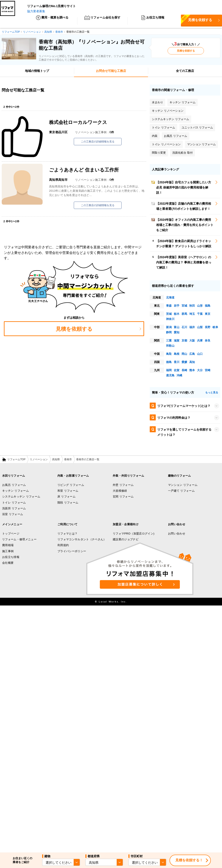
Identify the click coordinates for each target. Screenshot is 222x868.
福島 (208, 306)
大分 (200, 371)
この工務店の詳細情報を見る (98, 142)
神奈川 (170, 320)
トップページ (11, 534)
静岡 (169, 333)
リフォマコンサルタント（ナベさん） (82, 540)
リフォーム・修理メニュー (19, 540)
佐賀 (177, 371)
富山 (177, 328)
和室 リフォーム (68, 492)
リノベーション (39, 460)
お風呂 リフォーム (14, 486)
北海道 (170, 298)
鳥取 (169, 354)
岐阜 (215, 328)
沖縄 (179, 376)
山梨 (200, 328)
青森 (169, 306)
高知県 (56, 460)
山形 (200, 306)
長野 (208, 328)
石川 (184, 328)
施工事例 (8, 552)
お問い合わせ (177, 534)
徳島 (169, 363)
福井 (192, 328)
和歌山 (170, 346)
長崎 (184, 371)
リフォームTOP (16, 460)
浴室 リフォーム (13, 515)
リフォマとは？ (67, 534)
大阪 (192, 341)
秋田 (192, 306)
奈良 (208, 341)
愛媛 (184, 363)
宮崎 (208, 371)
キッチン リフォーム (15, 492)
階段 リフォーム (68, 503)
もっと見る (212, 393)
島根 (177, 354)
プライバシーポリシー (72, 552)
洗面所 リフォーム (14, 509)
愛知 (177, 333)
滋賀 (177, 341)
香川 (177, 363)
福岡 (169, 371)
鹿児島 (170, 376)
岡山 (184, 354)
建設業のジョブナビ (126, 540)
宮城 (184, 306)
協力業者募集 (36, 11)
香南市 (68, 460)
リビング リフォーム (71, 486)
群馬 (184, 314)
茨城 (169, 314)
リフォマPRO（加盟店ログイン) (134, 534)
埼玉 (192, 314)
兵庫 (200, 341)
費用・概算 (52, 22)
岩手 (177, 306)
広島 (192, 354)
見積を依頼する (186, 52)
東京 (208, 314)
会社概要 (8, 564)
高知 (192, 363)
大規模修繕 (120, 492)
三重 (169, 341)
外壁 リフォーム (123, 486)
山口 (200, 354)
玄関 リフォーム (123, 497)
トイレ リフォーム (14, 503)
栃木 (177, 314)
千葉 (200, 314)
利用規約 (63, 546)
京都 (184, 341)
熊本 (192, 371)
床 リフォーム (66, 497)
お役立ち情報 (153, 22)
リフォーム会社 (102, 22)
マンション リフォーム (183, 486)
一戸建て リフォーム (181, 492)
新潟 (169, 328)
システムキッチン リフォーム (21, 497)
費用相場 (8, 546)
